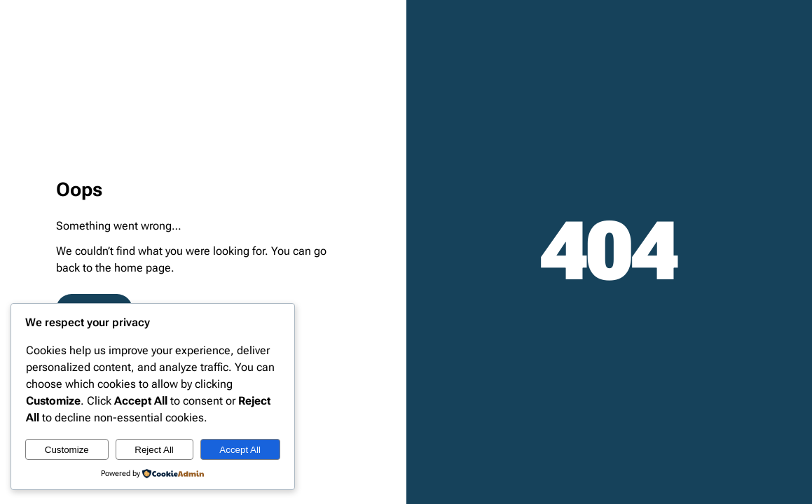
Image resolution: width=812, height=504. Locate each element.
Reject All (154, 450)
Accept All (240, 450)
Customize (67, 450)
